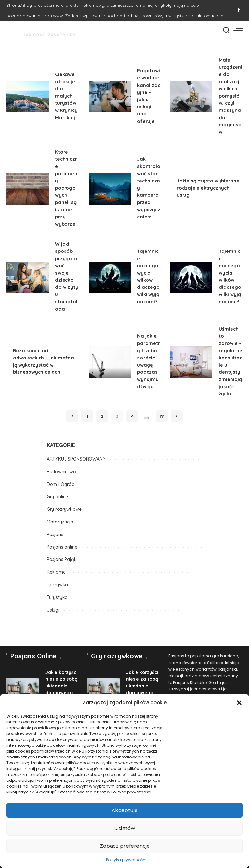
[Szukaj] (226, 30)
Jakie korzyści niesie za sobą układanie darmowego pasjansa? (62, 686)
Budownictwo (61, 472)
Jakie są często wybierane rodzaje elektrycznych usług (208, 188)
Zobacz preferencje (125, 846)
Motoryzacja (60, 522)
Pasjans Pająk (62, 559)
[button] (239, 703)
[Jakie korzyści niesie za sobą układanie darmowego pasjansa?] (23, 690)
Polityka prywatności (126, 860)
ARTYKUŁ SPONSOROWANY (76, 459)
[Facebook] (239, 10)
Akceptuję (124, 810)
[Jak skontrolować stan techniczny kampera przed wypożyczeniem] (110, 189)
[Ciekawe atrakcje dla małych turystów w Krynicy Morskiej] (28, 97)
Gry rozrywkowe (64, 509)
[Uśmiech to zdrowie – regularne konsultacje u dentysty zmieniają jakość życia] (191, 362)
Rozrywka (57, 585)
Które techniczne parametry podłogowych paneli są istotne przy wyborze (66, 188)
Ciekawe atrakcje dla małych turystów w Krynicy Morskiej (66, 96)
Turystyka (57, 597)
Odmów (125, 828)
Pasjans (55, 534)
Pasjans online (62, 547)
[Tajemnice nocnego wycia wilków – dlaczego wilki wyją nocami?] (110, 277)
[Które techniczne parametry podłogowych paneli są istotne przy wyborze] (28, 189)
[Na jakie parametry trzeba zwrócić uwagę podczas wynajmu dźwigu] (110, 362)
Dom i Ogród (61, 484)
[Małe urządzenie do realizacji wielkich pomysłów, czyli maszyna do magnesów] (191, 97)
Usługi (53, 610)
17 (162, 416)
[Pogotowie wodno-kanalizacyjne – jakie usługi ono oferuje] (110, 97)
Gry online (57, 497)
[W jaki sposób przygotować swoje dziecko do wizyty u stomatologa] (28, 277)
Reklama (56, 572)
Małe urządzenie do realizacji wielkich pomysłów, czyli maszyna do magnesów (231, 96)
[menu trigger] (238, 30)
